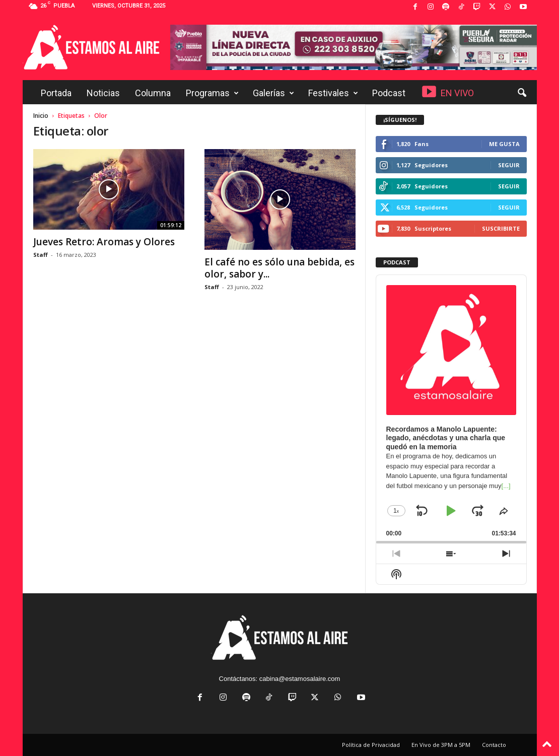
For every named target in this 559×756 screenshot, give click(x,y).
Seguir (509, 165)
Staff (41, 255)
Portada (56, 93)
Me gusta (504, 144)
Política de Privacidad (371, 745)
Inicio (41, 116)
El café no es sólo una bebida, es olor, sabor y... (279, 268)
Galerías (273, 93)
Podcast (389, 93)
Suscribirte (501, 228)
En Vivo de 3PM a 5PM (441, 745)
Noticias (103, 93)
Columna (153, 93)
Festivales (333, 93)
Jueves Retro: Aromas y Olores (104, 242)
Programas (212, 93)
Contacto (494, 745)
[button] (522, 93)
